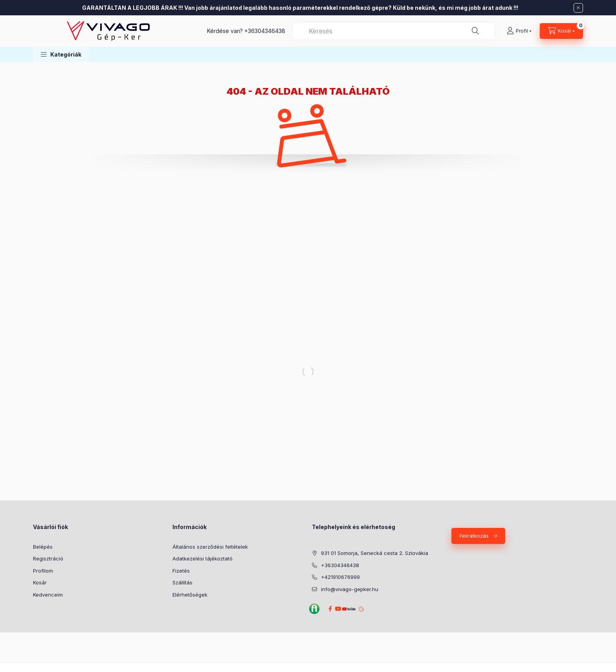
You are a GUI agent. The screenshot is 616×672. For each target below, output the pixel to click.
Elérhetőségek (190, 595)
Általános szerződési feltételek (210, 547)
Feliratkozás (474, 536)
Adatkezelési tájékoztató (203, 558)
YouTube (347, 609)
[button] (61, 54)
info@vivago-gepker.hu (350, 589)
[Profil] (519, 31)
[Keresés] (475, 31)
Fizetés (181, 571)
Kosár (40, 582)
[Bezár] (578, 8)
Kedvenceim (48, 595)
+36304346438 (265, 31)
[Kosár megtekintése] (561, 31)
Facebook (330, 609)
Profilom (43, 571)
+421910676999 (340, 577)
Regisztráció (48, 558)
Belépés (43, 547)
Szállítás (182, 582)
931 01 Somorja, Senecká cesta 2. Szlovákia (375, 553)
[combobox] (394, 31)
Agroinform (314, 609)
